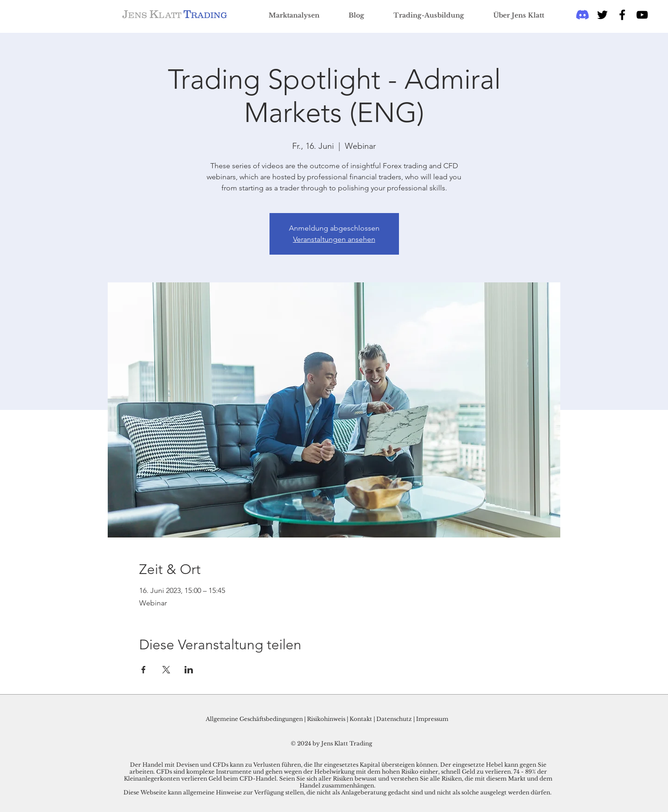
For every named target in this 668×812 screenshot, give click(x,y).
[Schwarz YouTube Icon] (642, 15)
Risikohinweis (326, 719)
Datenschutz (394, 719)
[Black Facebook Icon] (622, 15)
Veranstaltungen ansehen (334, 239)
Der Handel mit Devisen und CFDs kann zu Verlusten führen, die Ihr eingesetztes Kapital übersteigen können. (285, 765)
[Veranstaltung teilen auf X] (166, 670)
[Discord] (582, 15)
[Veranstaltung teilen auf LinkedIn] (189, 670)
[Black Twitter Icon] (602, 15)
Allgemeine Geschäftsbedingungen (254, 719)
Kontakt (362, 719)
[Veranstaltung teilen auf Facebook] (144, 670)
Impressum (432, 719)
